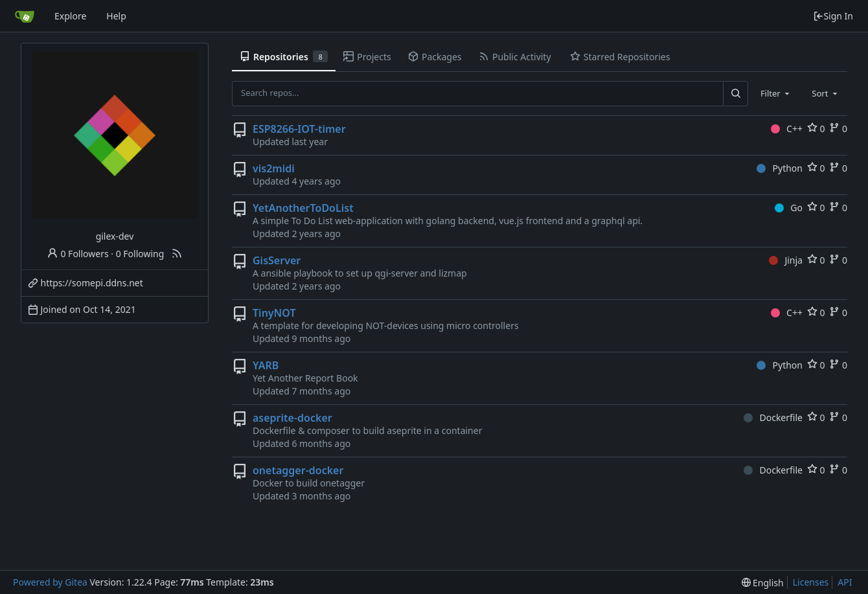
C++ (787, 129)
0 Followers (78, 254)
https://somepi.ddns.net (92, 283)
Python (780, 168)
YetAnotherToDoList (303, 208)
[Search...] (735, 93)
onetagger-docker (298, 470)
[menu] (763, 583)
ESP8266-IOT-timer (299, 129)
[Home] (25, 16)
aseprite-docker (292, 418)
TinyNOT (274, 313)
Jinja (786, 260)
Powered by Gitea (50, 582)
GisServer (277, 260)
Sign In (833, 16)
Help (116, 16)
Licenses (811, 582)
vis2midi (274, 168)
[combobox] (776, 93)
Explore (70, 16)
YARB (266, 365)
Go (789, 208)
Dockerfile (773, 417)
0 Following (140, 254)
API (845, 582)
